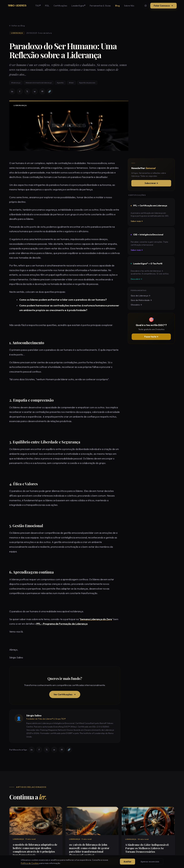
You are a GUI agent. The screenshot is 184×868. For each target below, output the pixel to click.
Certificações (60, 6)
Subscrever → (151, 183)
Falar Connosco (163, 6)
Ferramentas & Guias (100, 6)
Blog (117, 6)
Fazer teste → (151, 337)
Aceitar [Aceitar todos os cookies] (127, 862)
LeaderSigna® (78, 6)
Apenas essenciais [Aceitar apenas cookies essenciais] (150, 862)
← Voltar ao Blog (17, 26)
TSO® (38, 6)
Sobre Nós (129, 6)
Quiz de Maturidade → (141, 300)
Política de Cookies (30, 863)
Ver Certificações (65, 695)
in (12, 92)
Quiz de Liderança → (140, 296)
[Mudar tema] (146, 6)
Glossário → (136, 305)
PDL (47, 6)
